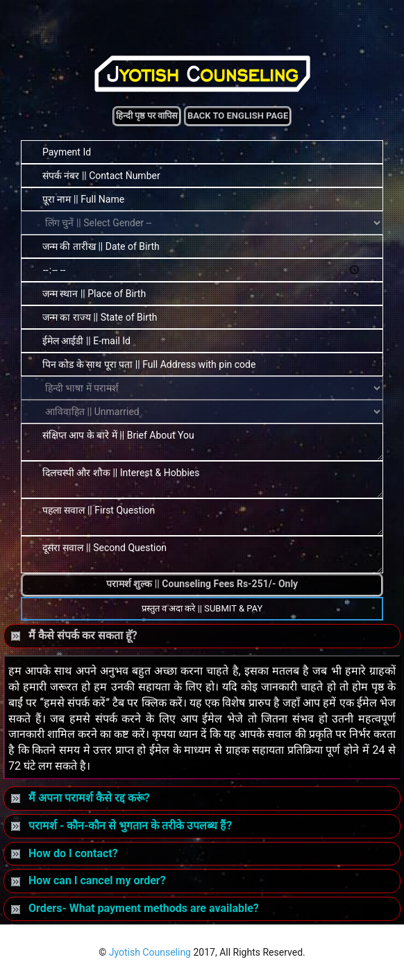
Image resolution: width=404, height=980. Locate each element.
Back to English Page (238, 116)
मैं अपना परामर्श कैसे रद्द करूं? (81, 798)
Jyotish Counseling (150, 952)
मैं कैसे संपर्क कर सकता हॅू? (74, 635)
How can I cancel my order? (89, 880)
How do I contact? (65, 853)
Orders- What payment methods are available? (135, 908)
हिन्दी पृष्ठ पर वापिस (147, 116)
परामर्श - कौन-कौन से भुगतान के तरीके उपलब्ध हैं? (121, 826)
